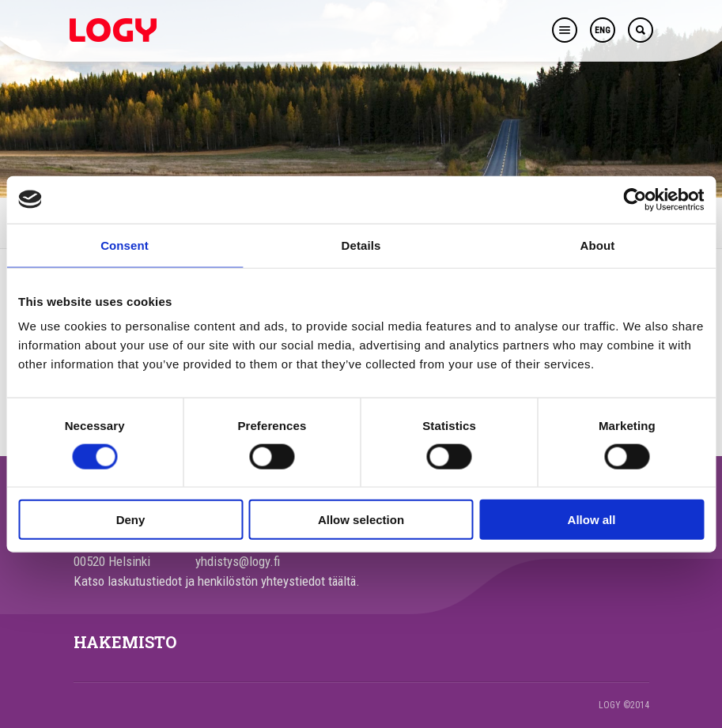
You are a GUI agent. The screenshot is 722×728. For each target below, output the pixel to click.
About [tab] (598, 245)
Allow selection (361, 520)
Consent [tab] (125, 245)
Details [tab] (361, 245)
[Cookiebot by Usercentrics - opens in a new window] (635, 199)
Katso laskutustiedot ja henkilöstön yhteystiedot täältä (215, 581)
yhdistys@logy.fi (238, 561)
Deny (131, 520)
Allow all (592, 520)
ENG (603, 30)
